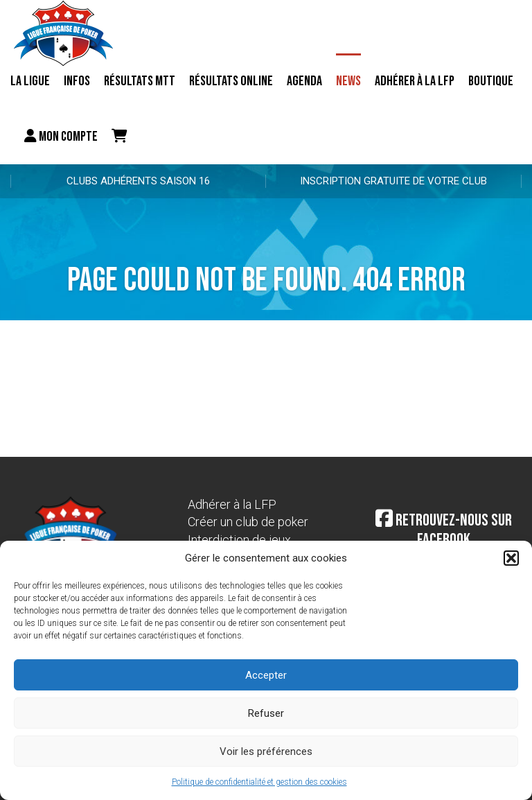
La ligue (30, 81)
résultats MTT (140, 81)
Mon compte (61, 137)
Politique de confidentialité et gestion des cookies (259, 782)
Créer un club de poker (248, 522)
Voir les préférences (266, 751)
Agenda (304, 81)
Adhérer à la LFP (415, 81)
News (348, 81)
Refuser (266, 713)
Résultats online (231, 81)
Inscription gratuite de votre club (393, 181)
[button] (511, 558)
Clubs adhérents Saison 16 (138, 181)
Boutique (491, 81)
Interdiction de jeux (239, 540)
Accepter (266, 675)
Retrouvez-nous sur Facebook (444, 530)
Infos (77, 81)
